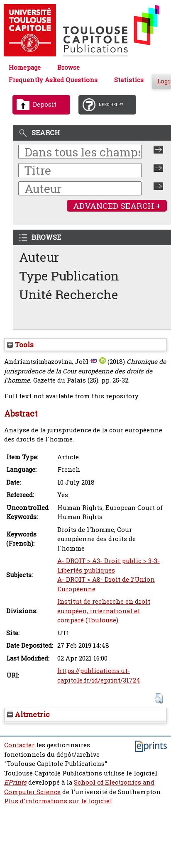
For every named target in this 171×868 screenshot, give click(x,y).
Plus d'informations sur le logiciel (58, 801)
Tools (20, 345)
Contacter (19, 745)
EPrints (15, 782)
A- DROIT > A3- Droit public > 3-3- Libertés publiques (109, 566)
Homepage (24, 67)
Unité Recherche (69, 294)
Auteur (39, 257)
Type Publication (69, 276)
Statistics (129, 80)
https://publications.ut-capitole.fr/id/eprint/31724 (99, 675)
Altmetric (28, 714)
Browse (68, 67)
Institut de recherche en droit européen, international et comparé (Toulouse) (104, 611)
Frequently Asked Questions (53, 80)
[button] (159, 699)
